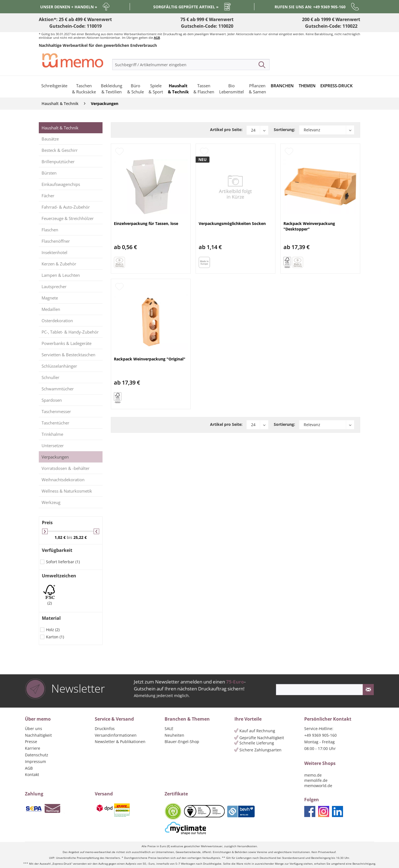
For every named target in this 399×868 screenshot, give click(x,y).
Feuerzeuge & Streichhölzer (68, 218)
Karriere (33, 748)
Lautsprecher (54, 286)
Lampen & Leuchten (61, 275)
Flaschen (50, 230)
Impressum (35, 761)
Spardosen (52, 400)
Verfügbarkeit (57, 550)
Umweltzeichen (59, 576)
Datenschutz (37, 755)
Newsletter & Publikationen (120, 742)
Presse (31, 742)
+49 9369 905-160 (320, 735)
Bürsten (49, 173)
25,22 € (80, 537)
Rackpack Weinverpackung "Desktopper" (309, 226)
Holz (53, 630)
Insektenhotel (54, 252)
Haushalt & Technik (60, 128)
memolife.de (316, 780)
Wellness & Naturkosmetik (67, 491)
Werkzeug (51, 502)
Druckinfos (105, 729)
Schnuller (50, 377)
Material (51, 618)
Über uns (34, 729)
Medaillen (51, 309)
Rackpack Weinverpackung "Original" (150, 359)
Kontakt (32, 774)
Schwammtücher (58, 389)
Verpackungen (55, 457)
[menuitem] (191, 65)
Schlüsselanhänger (59, 366)
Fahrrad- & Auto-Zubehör (66, 207)
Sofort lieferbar (63, 562)
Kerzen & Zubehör (59, 264)
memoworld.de (318, 786)
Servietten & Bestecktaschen (68, 355)
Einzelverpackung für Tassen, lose (146, 223)
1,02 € (61, 537)
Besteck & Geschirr (60, 150)
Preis (47, 523)
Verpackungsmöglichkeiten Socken (232, 223)
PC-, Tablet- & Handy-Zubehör (70, 332)
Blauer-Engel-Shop (182, 742)
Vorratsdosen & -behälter (66, 468)
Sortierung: (284, 130)
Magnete (50, 298)
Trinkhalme (52, 434)
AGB (157, 38)
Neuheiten (174, 735)
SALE (169, 729)
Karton (55, 637)
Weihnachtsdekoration (63, 480)
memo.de (313, 775)
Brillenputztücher (58, 162)
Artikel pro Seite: (226, 130)
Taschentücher (55, 423)
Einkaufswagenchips (61, 184)
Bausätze (50, 139)
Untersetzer (53, 445)
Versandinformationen (116, 735)
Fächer (48, 196)
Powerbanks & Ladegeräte (66, 343)
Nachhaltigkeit (38, 735)
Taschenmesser (56, 411)
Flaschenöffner (56, 241)
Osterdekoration (57, 321)
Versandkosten (247, 846)
